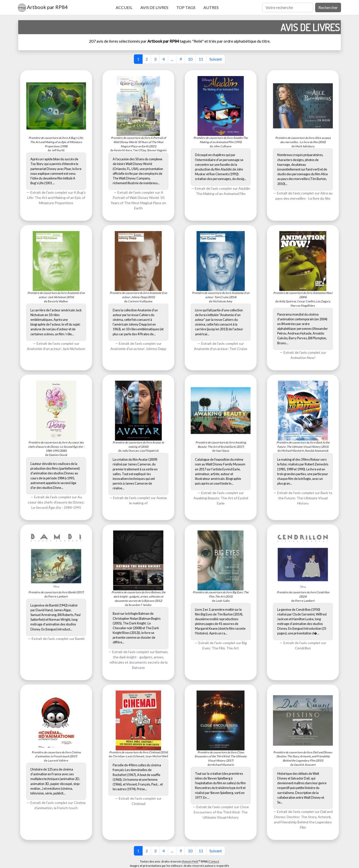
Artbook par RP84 (43, 8)
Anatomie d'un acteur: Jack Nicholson (56, 349)
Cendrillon (303, 648)
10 (190, 59)
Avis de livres (154, 7)
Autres (211, 7)
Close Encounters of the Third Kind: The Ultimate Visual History (221, 812)
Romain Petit (190, 861)
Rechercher (328, 7)
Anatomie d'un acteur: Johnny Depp (138, 349)
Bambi (80, 639)
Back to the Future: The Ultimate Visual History (305, 498)
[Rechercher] (288, 7)
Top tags (186, 7)
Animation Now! (303, 358)
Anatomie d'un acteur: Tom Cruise (221, 349)
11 (201, 59)
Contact (214, 861)
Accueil (124, 7)
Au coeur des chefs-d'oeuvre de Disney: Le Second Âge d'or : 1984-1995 (56, 502)
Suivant (216, 59)
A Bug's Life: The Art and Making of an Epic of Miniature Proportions (56, 198)
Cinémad (138, 804)
